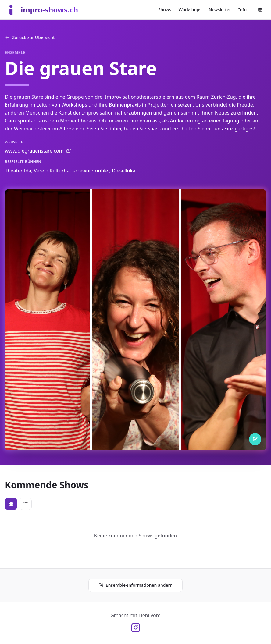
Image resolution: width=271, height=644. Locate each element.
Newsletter (220, 10)
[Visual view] (11, 504)
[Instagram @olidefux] (136, 628)
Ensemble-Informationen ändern (135, 585)
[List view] (26, 504)
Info (242, 10)
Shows (165, 10)
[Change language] (260, 10)
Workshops (190, 10)
